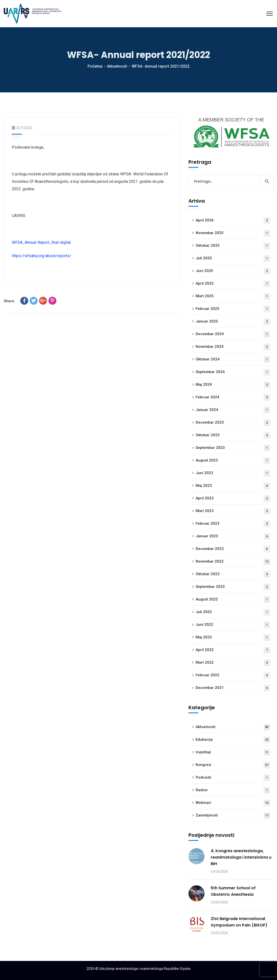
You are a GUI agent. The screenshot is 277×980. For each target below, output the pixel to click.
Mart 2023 (233, 511)
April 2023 (233, 499)
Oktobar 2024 (233, 360)
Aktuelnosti (117, 66)
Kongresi (233, 765)
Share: (9, 301)
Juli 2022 (233, 612)
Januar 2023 (233, 536)
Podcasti (233, 778)
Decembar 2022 (233, 549)
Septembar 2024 (233, 372)
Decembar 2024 (233, 334)
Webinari (233, 803)
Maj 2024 (233, 385)
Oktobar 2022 (233, 574)
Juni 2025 (233, 271)
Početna (95, 66)
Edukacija (233, 740)
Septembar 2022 (233, 587)
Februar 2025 (233, 309)
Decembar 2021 (233, 688)
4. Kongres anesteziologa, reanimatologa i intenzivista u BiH (241, 857)
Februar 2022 (233, 675)
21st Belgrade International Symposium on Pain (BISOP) (239, 922)
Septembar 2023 (233, 448)
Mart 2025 (233, 296)
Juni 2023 (233, 473)
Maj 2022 (233, 638)
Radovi (233, 790)
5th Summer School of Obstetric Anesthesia (233, 891)
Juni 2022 (233, 625)
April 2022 (233, 650)
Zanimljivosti (233, 816)
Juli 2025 (233, 259)
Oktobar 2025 (233, 246)
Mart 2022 (233, 663)
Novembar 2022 (233, 562)
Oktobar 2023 (233, 435)
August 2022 (233, 600)
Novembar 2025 (233, 233)
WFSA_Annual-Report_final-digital (41, 242)
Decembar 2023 (233, 423)
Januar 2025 (233, 322)
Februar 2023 (233, 524)
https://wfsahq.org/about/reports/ (42, 256)
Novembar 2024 (233, 347)
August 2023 (233, 461)
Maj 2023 (233, 486)
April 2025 (233, 284)
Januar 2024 (233, 410)
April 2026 (233, 221)
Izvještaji (233, 752)
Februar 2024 (233, 397)
